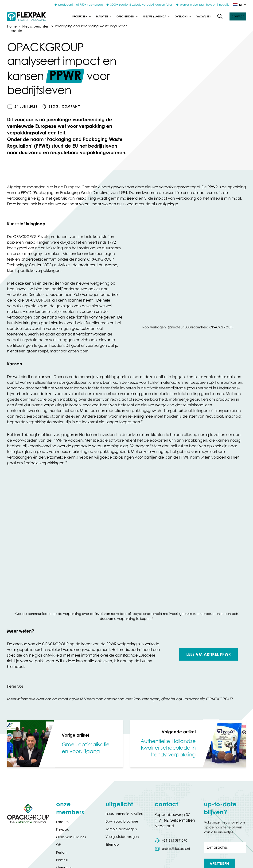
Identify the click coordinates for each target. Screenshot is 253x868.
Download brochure (122, 821)
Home (12, 26)
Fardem (62, 822)
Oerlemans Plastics (71, 837)
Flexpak (62, 829)
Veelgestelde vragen (122, 837)
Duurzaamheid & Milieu (124, 814)
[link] (65, 743)
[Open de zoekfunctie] (220, 16)
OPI (59, 845)
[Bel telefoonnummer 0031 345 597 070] (171, 840)
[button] (238, 16)
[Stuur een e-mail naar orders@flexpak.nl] (172, 849)
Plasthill (62, 860)
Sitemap (112, 844)
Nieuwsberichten (36, 26)
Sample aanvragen (121, 829)
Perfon (61, 852)
